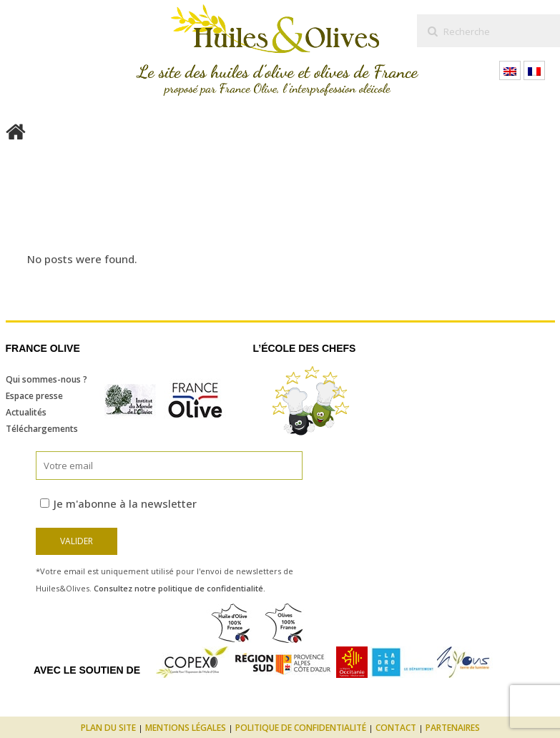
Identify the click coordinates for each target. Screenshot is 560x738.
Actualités (26, 412)
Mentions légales (186, 728)
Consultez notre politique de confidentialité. (180, 588)
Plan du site (108, 728)
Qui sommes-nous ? (46, 379)
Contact (396, 728)
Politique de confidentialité (301, 728)
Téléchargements (42, 429)
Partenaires (453, 728)
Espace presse (34, 396)
